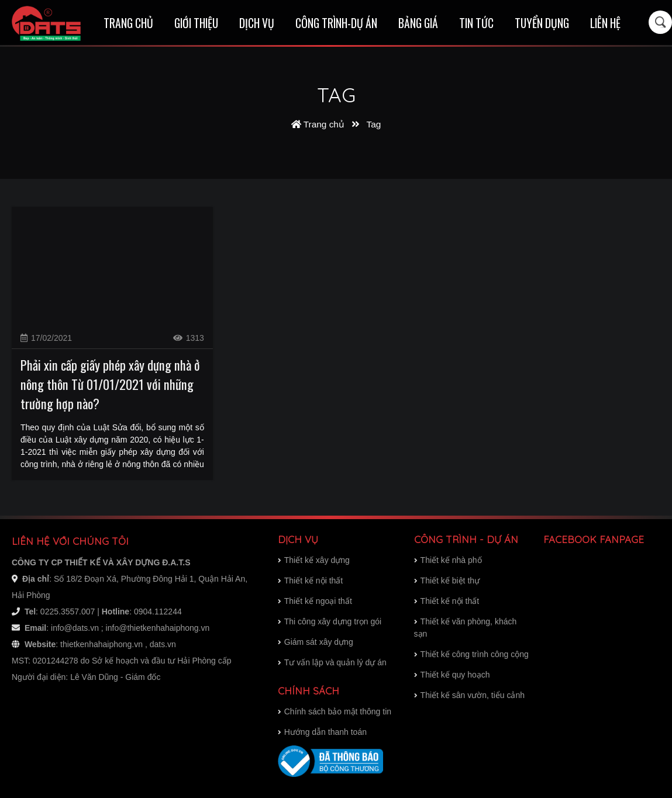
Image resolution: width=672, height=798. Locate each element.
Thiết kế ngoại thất (315, 601)
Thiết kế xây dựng (314, 560)
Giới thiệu (196, 23)
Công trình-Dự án (336, 23)
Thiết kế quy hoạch (452, 675)
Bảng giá (418, 23)
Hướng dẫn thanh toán (322, 732)
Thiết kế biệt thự (447, 581)
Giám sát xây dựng (316, 642)
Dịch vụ (257, 23)
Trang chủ (128, 23)
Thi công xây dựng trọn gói (330, 621)
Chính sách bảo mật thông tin (335, 711)
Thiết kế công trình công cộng (471, 654)
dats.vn (163, 644)
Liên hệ (605, 23)
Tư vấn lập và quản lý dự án (332, 662)
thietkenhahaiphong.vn (101, 644)
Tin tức (476, 23)
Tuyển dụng (542, 23)
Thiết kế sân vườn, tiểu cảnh (469, 695)
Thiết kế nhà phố (448, 560)
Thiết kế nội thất (447, 601)
